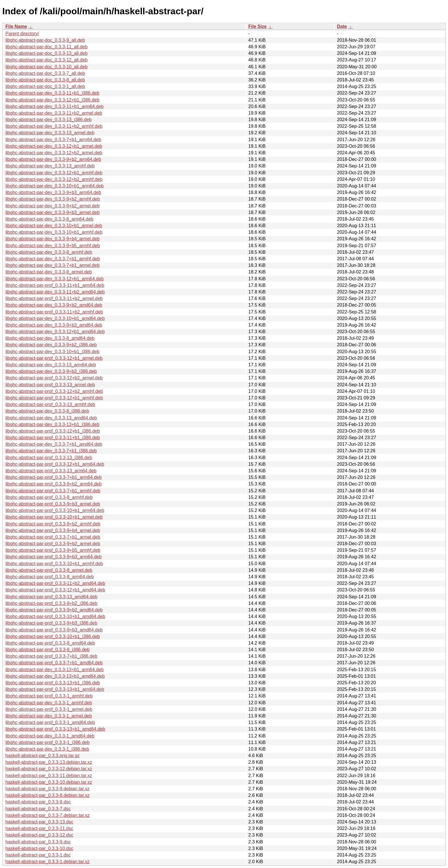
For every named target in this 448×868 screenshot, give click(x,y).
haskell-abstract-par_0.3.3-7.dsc (38, 809)
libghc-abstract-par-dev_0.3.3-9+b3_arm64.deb (53, 192)
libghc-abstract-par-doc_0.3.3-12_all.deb (46, 60)
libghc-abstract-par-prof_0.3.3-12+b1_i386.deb (53, 431)
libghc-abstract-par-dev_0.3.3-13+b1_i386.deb (52, 424)
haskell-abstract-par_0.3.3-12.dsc (39, 835)
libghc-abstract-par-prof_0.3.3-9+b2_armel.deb (53, 544)
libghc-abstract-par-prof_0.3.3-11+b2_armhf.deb (54, 312)
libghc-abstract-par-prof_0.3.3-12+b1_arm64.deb (55, 464)
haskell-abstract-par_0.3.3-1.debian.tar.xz (47, 862)
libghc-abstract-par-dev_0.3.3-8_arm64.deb (49, 219)
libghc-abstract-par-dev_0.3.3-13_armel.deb (50, 133)
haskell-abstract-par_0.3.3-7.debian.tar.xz (47, 815)
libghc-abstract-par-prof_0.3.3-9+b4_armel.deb (53, 530)
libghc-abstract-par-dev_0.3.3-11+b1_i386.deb (52, 93)
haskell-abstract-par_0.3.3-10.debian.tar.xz (49, 782)
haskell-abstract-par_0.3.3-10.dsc (39, 848)
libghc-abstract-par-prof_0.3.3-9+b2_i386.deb (51, 603)
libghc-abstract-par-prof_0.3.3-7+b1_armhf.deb (53, 491)
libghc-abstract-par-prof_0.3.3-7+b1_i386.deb (51, 656)
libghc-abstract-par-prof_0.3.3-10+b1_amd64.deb (55, 616)
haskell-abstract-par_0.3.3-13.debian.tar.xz (49, 762)
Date (342, 26)
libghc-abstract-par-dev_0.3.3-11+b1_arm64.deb (55, 106)
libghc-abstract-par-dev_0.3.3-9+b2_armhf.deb (53, 199)
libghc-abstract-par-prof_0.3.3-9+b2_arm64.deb (54, 484)
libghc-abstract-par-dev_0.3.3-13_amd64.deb (51, 418)
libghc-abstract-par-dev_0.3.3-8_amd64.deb (50, 338)
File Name (16, 26)
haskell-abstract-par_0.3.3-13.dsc (39, 822)
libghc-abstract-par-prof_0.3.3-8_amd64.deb (50, 643)
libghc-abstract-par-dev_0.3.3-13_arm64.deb (51, 365)
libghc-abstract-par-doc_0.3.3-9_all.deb (45, 40)
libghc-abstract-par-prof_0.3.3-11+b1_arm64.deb (55, 285)
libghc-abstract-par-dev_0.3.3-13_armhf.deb (50, 166)
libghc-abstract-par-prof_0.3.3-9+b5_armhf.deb (53, 550)
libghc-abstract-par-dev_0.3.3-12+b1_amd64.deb (55, 332)
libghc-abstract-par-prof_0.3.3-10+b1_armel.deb (54, 517)
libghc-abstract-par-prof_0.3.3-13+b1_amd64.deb (55, 729)
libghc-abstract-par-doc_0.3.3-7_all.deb (45, 73)
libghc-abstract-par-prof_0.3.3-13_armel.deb (50, 385)
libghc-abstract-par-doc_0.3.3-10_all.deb (46, 67)
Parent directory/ (22, 34)
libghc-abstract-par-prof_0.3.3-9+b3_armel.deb (53, 504)
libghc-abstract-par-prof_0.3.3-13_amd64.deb (51, 597)
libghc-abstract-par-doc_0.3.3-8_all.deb (45, 80)
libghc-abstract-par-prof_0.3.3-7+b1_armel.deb (53, 537)
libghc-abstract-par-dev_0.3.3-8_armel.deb (49, 272)
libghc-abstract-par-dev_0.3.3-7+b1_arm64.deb (53, 140)
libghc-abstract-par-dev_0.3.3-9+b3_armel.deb (53, 212)
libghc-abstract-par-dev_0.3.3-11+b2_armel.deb (54, 113)
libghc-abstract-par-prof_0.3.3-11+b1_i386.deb (53, 438)
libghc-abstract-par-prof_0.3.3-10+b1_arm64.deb (55, 510)
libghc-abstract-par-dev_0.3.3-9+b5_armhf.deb (53, 246)
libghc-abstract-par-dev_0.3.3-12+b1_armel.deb (54, 146)
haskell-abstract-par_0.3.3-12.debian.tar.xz (49, 769)
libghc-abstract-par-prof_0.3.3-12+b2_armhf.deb (54, 391)
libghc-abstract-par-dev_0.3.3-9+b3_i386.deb (51, 371)
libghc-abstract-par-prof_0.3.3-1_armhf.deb (49, 696)
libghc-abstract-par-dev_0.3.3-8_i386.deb (47, 411)
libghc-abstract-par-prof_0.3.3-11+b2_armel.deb (54, 298)
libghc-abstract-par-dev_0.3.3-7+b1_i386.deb (51, 451)
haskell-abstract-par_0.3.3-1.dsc (38, 855)
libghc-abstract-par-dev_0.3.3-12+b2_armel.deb (54, 153)
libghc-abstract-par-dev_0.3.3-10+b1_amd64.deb (55, 318)
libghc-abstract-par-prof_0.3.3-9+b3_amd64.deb (54, 630)
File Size (257, 26)
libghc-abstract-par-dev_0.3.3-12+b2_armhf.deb (54, 179)
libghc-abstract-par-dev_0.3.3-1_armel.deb (49, 716)
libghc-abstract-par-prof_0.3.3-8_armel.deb (49, 570)
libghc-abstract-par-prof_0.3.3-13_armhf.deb (50, 404)
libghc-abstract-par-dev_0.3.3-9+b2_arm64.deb (53, 159)
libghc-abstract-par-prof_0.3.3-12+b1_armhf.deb (54, 398)
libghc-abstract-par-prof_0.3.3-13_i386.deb (49, 458)
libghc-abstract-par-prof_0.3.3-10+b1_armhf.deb (54, 564)
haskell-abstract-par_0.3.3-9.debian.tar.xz (47, 789)
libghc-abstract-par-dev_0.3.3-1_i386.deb (47, 749)
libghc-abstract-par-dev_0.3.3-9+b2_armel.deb (53, 206)
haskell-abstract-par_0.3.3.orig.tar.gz (43, 756)
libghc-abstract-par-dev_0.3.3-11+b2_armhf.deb (54, 126)
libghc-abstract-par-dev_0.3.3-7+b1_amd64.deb (54, 444)
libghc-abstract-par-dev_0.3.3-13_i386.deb (49, 120)
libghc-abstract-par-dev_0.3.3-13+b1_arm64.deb (55, 670)
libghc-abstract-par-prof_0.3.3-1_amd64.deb (50, 722)
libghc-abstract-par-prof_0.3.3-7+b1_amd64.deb (54, 663)
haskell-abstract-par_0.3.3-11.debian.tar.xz (49, 776)
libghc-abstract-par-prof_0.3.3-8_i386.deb (47, 650)
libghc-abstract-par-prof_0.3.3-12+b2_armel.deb (54, 378)
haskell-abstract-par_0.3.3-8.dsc (38, 802)
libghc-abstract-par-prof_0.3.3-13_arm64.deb (51, 471)
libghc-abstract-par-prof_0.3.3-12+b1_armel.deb (54, 358)
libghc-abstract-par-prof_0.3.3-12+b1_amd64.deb (55, 590)
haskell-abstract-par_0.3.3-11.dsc (39, 828)
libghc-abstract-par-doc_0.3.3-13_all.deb (46, 53)
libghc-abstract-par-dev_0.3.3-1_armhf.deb (49, 703)
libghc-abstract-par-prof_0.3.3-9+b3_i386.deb (51, 623)
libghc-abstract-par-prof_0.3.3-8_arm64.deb (50, 577)
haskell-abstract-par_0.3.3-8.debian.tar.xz (47, 795)
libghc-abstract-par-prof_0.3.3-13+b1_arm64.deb (55, 689)
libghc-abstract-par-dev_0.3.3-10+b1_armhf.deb (54, 232)
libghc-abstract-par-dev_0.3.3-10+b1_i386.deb (52, 352)
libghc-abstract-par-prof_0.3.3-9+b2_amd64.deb (54, 610)
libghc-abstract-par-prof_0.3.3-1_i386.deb (47, 742)
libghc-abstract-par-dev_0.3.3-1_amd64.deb (50, 736)
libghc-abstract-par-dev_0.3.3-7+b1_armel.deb (53, 265)
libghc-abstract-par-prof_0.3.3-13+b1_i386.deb (53, 683)
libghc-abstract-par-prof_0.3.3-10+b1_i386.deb (53, 636)
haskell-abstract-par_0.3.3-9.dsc (38, 842)
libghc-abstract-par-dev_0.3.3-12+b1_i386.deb (52, 100)
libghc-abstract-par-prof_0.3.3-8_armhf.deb (49, 497)
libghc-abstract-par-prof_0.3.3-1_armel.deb (49, 709)
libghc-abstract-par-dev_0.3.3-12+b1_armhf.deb (54, 173)
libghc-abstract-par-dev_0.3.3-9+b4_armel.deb (53, 239)
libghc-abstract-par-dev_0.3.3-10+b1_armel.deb (54, 226)
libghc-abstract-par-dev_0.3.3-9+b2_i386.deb (51, 345)
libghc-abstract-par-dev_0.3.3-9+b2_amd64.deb (54, 305)
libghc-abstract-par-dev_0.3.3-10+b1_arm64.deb (55, 186)
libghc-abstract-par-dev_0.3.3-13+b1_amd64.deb (55, 676)
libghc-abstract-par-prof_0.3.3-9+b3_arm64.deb (54, 557)
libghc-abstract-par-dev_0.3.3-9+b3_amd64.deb (54, 325)
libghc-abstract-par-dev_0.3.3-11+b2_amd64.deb (55, 292)
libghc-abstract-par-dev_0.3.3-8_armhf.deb (49, 252)
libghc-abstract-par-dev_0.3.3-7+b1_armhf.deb (53, 259)
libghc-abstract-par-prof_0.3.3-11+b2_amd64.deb (55, 583)
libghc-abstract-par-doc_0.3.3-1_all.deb (45, 86)
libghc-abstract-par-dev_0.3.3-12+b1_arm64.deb (55, 279)
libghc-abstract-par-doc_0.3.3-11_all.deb (46, 47)
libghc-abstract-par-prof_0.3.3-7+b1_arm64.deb (54, 477)
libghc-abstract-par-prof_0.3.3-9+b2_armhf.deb (53, 524)
